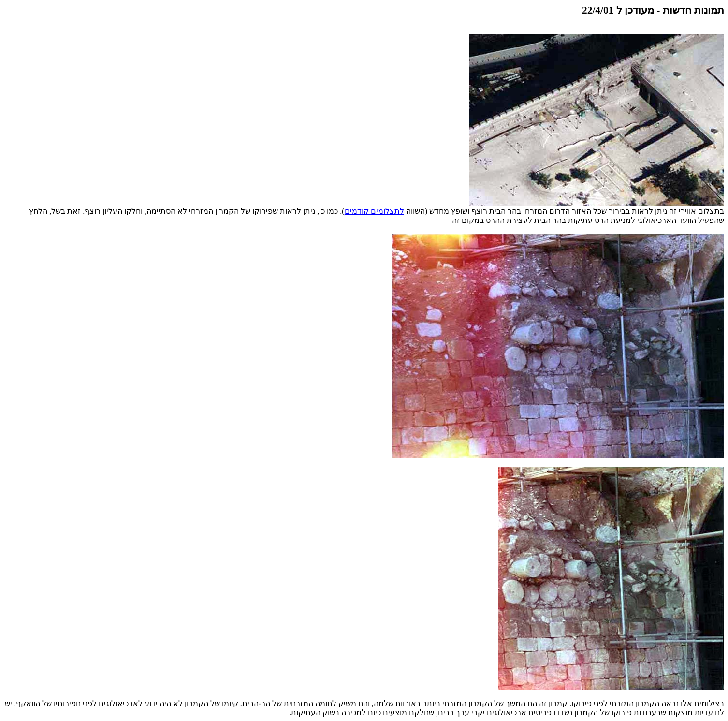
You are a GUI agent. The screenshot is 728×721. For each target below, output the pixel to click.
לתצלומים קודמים (374, 211)
